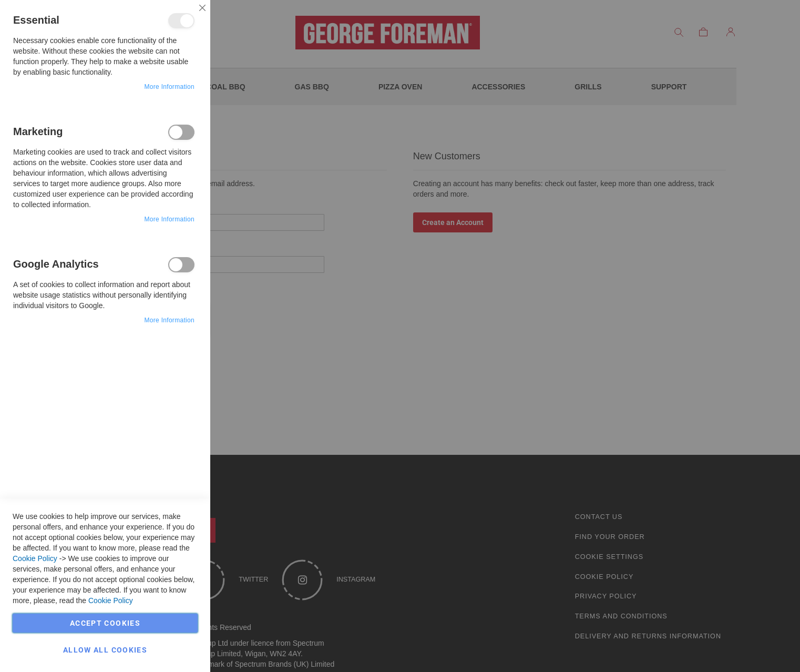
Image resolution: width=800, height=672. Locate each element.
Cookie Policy (35, 558)
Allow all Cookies (105, 650)
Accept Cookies (105, 623)
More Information (169, 87)
